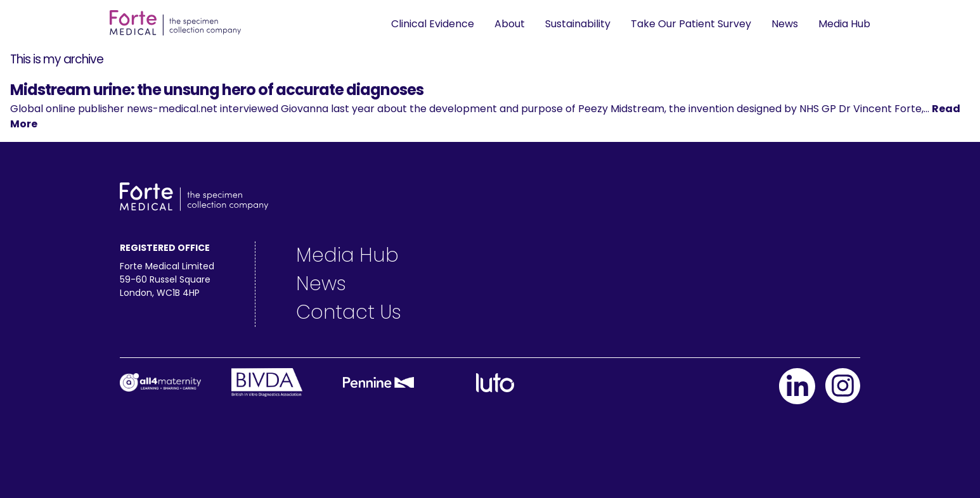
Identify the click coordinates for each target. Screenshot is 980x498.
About (510, 24)
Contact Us (349, 312)
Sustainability (578, 24)
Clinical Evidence (433, 24)
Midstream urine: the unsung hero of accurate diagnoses (217, 90)
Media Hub (844, 24)
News (785, 24)
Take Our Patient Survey (691, 24)
